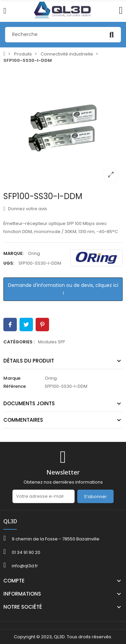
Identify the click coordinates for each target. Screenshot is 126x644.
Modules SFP (52, 342)
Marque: (13, 253)
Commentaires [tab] (23, 420)
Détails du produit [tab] (29, 361)
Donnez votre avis (25, 209)
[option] (63, 127)
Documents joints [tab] (29, 403)
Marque (12, 378)
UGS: (9, 263)
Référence (15, 386)
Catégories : (19, 342)
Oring (34, 253)
